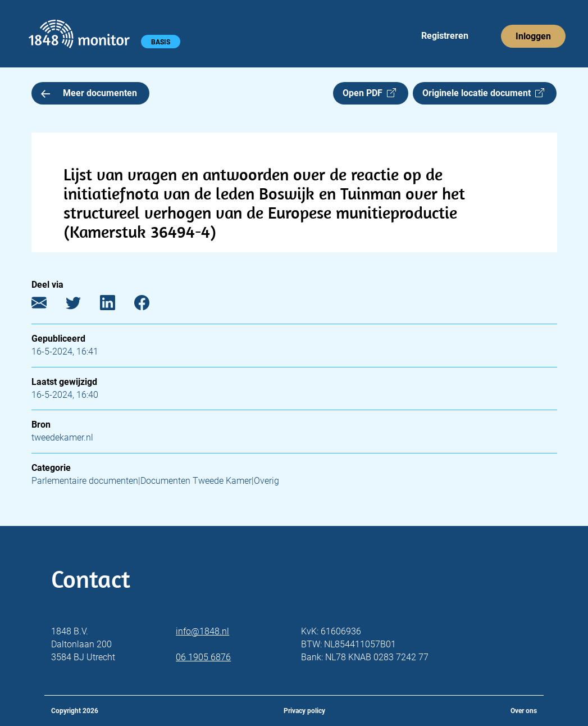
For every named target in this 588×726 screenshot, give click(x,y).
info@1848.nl (202, 631)
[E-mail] (47, 305)
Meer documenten (89, 93)
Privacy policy (304, 711)
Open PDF (369, 93)
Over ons (524, 711)
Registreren (445, 36)
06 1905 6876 (203, 657)
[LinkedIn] (116, 305)
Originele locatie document (483, 93)
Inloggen (533, 36)
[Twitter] (82, 305)
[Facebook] (150, 305)
